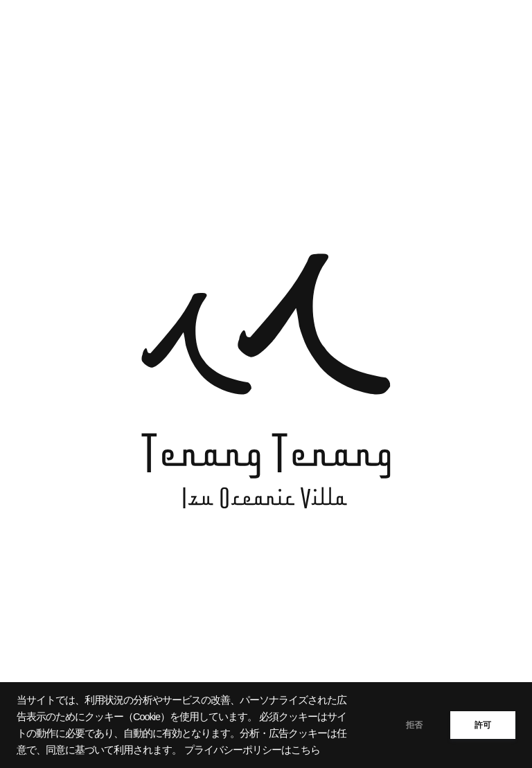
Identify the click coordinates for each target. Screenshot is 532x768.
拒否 (414, 725)
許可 (483, 725)
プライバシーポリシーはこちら (252, 750)
